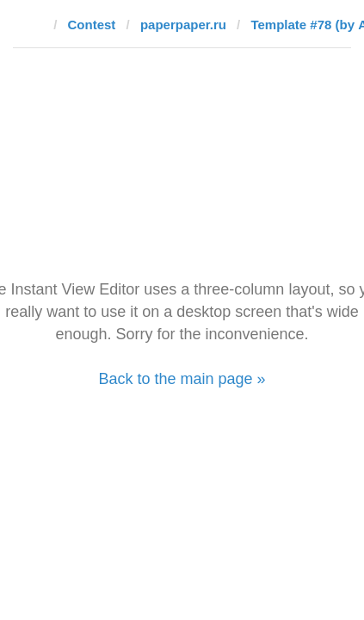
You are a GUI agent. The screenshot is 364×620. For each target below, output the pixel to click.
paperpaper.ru (183, 25)
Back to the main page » (182, 379)
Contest (92, 25)
